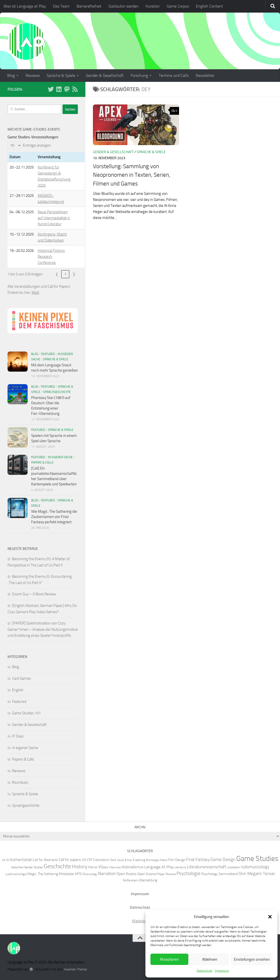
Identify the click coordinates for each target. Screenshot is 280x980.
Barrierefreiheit (89, 6)
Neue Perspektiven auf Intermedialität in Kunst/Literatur (54, 218)
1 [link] (65, 274)
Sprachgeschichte (57, 392)
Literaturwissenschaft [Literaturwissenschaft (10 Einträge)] (207, 867)
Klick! (36, 293)
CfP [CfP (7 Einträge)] (90, 860)
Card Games (21, 678)
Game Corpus (178, 6)
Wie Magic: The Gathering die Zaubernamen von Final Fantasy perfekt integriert (54, 517)
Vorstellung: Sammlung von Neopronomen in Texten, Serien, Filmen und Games (132, 175)
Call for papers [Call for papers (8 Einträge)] (70, 860)
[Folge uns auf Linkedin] (59, 89)
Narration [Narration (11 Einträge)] (107, 874)
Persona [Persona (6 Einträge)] (171, 874)
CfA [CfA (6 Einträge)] (84, 860)
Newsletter (205, 75)
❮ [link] (57, 274)
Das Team (61, 6)
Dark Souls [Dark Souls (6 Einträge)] (117, 860)
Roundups (20, 782)
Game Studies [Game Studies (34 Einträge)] (257, 859)
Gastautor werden (124, 6)
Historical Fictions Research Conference (51, 257)
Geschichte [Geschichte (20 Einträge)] (57, 866)
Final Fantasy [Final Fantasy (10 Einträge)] (198, 859)
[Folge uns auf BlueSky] (51, 89)
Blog (11, 75)
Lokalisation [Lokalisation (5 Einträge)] (234, 867)
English (18, 690)
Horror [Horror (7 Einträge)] (93, 867)
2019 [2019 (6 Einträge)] (5, 860)
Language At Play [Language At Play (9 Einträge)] (159, 867)
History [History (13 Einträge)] (80, 867)
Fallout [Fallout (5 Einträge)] (164, 860)
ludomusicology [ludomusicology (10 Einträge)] (255, 867)
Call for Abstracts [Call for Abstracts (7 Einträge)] (45, 860)
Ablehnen (210, 959)
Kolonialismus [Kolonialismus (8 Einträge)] (133, 867)
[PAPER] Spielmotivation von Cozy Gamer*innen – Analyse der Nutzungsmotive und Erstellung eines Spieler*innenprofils (43, 629)
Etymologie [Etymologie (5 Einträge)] (152, 860)
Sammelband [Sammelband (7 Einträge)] (228, 874)
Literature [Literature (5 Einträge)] (180, 867)
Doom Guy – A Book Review (34, 594)
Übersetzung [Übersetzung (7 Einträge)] (148, 880)
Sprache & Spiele (61, 75)
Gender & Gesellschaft (105, 75)
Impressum (222, 971)
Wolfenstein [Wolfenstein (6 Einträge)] (130, 880)
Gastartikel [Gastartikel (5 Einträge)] (17, 867)
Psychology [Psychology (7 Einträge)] (209, 874)
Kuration (153, 6)
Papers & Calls (42, 463)
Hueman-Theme (75, 969)
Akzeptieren (169, 959)
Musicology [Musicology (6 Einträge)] (90, 874)
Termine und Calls (174, 75)
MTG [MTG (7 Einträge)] (79, 874)
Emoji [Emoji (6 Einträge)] (128, 860)
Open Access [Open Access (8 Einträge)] (127, 874)
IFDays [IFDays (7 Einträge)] (103, 867)
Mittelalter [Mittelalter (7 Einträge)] (67, 874)
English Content (209, 6)
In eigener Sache (60, 457)
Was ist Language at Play (25, 6)
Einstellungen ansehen (252, 959)
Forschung (139, 75)
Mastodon (140, 921)
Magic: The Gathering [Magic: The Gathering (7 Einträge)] (43, 874)
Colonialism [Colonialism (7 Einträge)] (101, 860)
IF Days (18, 736)
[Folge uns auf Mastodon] (67, 89)
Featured (48, 354)
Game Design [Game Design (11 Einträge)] (223, 859)
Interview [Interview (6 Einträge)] (115, 867)
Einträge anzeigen (37, 145)
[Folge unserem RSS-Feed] (75, 89)
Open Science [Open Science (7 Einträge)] (147, 874)
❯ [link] (74, 274)
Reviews (33, 75)
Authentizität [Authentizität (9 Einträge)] (21, 860)
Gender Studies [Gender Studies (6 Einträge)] (34, 867)
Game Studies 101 (26, 713)
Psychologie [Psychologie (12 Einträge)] (188, 874)
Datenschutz (204, 971)
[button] (270, 917)
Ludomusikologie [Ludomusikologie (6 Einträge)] (16, 874)
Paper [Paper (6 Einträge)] (161, 874)
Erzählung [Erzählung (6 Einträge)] (139, 860)
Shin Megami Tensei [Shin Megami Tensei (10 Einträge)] (257, 874)
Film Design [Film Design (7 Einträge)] (177, 860)
